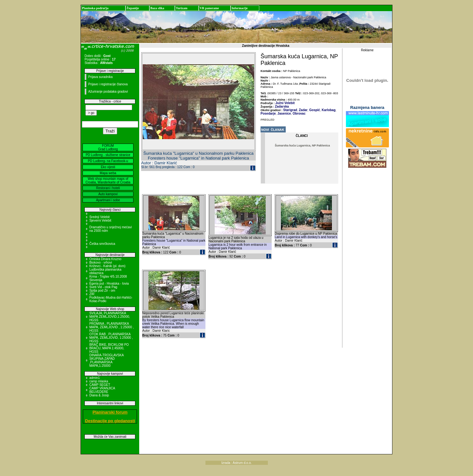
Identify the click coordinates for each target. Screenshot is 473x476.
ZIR (92, 294)
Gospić (314, 110)
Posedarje (268, 114)
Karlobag (328, 110)
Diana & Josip (99, 395)
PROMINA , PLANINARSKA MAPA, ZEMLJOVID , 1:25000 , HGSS (111, 327)
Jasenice (284, 114)
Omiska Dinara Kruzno (105, 259)
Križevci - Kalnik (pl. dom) (107, 266)
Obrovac (299, 114)
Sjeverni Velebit (100, 220)
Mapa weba (108, 173)
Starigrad (290, 110)
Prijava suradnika (100, 77)
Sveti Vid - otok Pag (103, 287)
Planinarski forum (110, 412)
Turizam (182, 8)
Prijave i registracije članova (108, 84)
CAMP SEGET (100, 385)
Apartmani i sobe (108, 200)
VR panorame (209, 8)
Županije (133, 8)
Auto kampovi (108, 194)
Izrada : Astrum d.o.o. (236, 463)
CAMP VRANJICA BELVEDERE (102, 390)
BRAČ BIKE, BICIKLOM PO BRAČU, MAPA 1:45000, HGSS (109, 348)
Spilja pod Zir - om (102, 291)
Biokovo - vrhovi (100, 263)
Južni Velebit (285, 103)
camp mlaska (99, 381)
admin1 (94, 378)
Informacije (240, 8)
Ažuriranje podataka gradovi (108, 92)
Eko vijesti (108, 167)
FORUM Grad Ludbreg (108, 147)
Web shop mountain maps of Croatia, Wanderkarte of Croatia (108, 181)
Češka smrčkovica (102, 244)
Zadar (303, 110)
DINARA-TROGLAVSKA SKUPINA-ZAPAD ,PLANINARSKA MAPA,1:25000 (106, 360)
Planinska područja (95, 8)
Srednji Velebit (99, 217)
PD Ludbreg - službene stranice (108, 155)
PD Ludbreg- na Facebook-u (108, 161)
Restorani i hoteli (108, 188)
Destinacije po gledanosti (110, 421)
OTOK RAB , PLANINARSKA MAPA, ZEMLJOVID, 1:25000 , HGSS (111, 338)
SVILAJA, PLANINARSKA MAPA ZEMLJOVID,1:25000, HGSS (110, 317)
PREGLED (268, 120)
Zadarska (282, 107)
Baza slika (157, 8)
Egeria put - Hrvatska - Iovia (109, 284)
